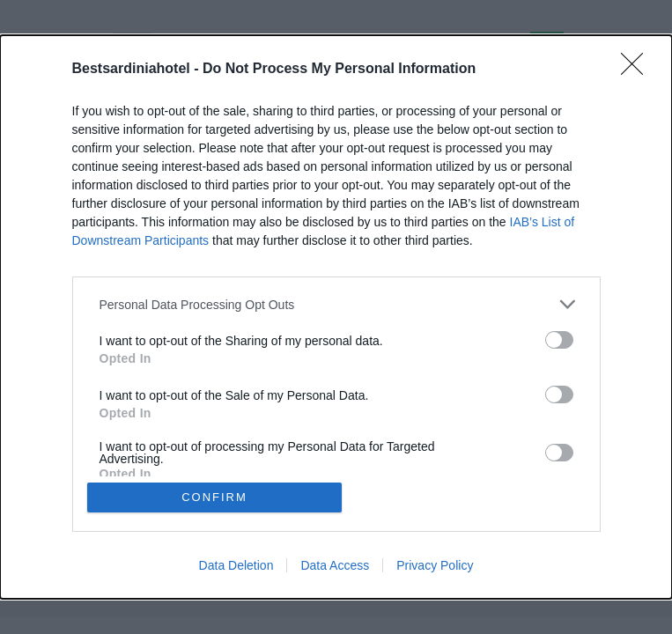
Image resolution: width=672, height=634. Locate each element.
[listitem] (336, 304)
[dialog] (336, 317)
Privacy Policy (435, 565)
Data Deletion (236, 565)
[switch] (559, 340)
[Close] (638, 70)
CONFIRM (214, 497)
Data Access (335, 565)
